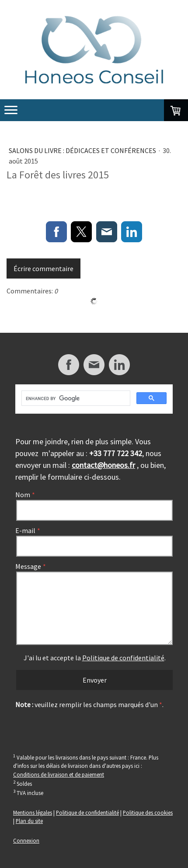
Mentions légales (33, 812)
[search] (75, 398)
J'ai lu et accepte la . (95, 658)
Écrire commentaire (44, 268)
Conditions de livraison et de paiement (59, 774)
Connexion (26, 840)
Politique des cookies (148, 812)
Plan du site (29, 821)
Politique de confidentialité (123, 658)
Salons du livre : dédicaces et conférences (83, 150)
